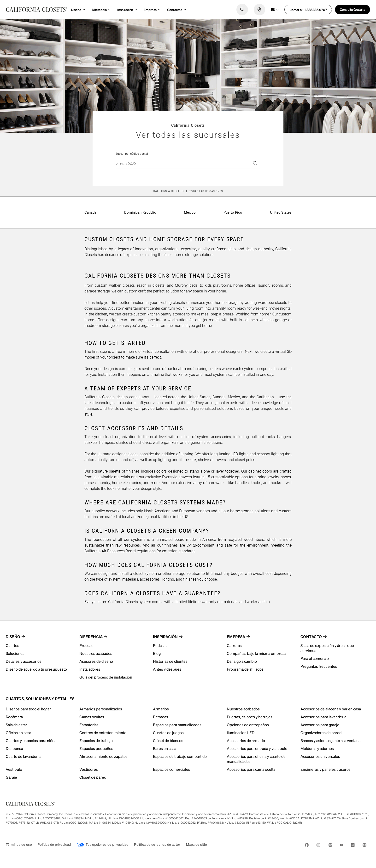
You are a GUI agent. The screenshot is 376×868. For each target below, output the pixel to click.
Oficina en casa (18, 733)
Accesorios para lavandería (323, 717)
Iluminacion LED (241, 733)
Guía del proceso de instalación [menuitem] (106, 677)
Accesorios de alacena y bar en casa (331, 709)
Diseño (76, 10)
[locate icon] (259, 10)
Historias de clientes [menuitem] (170, 661)
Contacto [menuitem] (311, 637)
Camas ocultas (92, 717)
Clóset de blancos (168, 740)
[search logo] (242, 10)
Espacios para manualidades (177, 725)
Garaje (11, 777)
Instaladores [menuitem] (90, 669)
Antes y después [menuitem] (167, 669)
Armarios (161, 709)
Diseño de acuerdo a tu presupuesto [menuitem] (36, 669)
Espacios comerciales (172, 769)
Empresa (150, 10)
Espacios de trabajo (96, 740)
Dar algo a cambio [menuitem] (242, 661)
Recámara (14, 717)
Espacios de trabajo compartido (180, 756)
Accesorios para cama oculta (251, 769)
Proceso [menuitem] (86, 645)
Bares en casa (165, 748)
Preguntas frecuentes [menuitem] (319, 666)
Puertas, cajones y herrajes (250, 717)
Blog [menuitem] (157, 653)
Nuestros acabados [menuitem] (96, 653)
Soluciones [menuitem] (15, 653)
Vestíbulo (14, 769)
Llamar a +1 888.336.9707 (308, 10)
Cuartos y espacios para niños (31, 740)
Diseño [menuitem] (13, 637)
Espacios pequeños (96, 748)
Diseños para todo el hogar (28, 709)
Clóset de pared (93, 777)
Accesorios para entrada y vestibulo (257, 748)
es (273, 9)
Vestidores (89, 769)
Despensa (14, 748)
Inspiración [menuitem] (165, 637)
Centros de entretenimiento (103, 733)
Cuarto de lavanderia (23, 756)
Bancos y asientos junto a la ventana (330, 740)
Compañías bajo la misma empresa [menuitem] (257, 653)
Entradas (161, 717)
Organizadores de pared (321, 733)
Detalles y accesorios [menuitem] (24, 661)
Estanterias (89, 725)
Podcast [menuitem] (160, 645)
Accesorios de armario (246, 740)
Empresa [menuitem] (236, 637)
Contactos (175, 10)
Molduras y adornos (317, 748)
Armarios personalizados (101, 709)
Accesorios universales (320, 756)
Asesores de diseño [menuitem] (96, 661)
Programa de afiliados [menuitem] (245, 669)
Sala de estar (16, 725)
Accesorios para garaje (320, 725)
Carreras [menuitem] (234, 645)
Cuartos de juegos (168, 733)
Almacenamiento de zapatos (103, 756)
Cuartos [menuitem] (12, 645)
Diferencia (99, 10)
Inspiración (125, 10)
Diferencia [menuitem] (91, 637)
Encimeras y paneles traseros (326, 769)
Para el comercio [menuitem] (315, 658)
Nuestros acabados (243, 709)
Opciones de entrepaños (248, 725)
